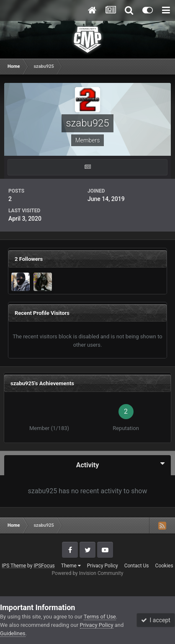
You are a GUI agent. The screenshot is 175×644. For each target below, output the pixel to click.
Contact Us (137, 566)
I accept (156, 620)
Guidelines (13, 633)
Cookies (164, 566)
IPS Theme (14, 566)
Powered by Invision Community (88, 573)
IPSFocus (44, 566)
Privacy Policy (103, 566)
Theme (71, 566)
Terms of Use (100, 617)
